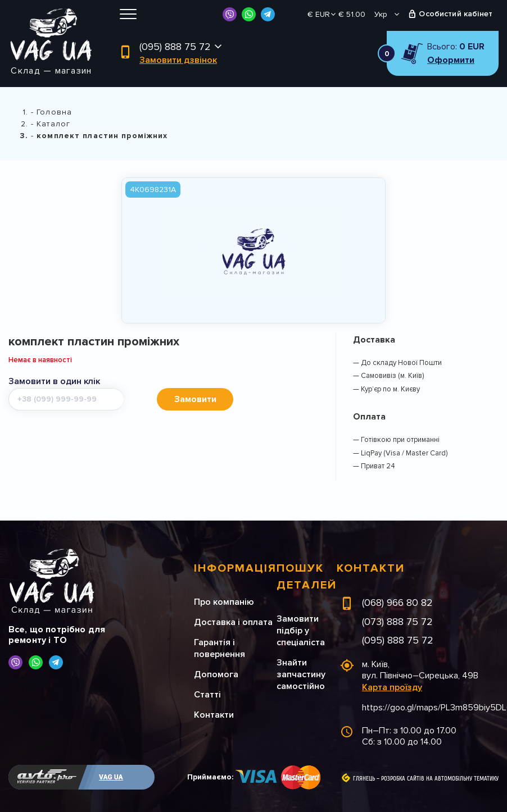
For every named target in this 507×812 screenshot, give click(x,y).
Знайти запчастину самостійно (301, 674)
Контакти (214, 715)
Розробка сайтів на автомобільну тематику (440, 779)
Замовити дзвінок (178, 60)
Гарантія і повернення (219, 648)
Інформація (235, 568)
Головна (54, 112)
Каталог (53, 124)
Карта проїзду (392, 687)
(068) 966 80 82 (397, 603)
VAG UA (111, 777)
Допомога (216, 674)
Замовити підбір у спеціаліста (301, 631)
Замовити (195, 399)
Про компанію (224, 602)
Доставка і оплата (233, 622)
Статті (207, 695)
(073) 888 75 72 (397, 622)
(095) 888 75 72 (175, 47)
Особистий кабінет (456, 14)
